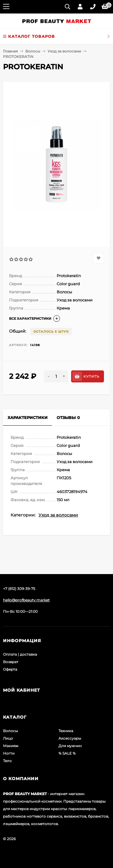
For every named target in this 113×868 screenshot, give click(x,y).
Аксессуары (70, 738)
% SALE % (67, 753)
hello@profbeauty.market (26, 600)
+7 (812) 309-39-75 (19, 589)
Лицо (8, 738)
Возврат (11, 662)
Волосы (33, 51)
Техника (66, 731)
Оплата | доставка (20, 654)
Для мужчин (70, 746)
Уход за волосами (64, 51)
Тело (7, 761)
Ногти (9, 753)
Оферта (10, 669)
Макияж (11, 746)
